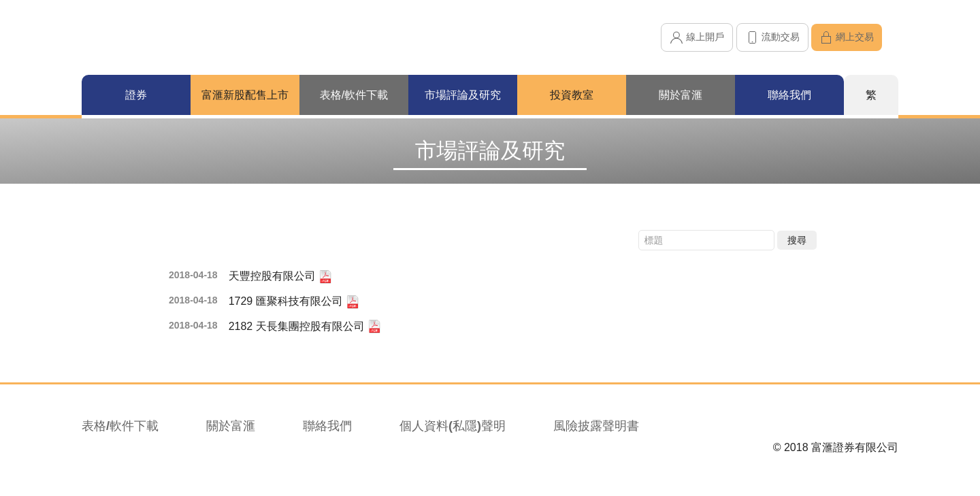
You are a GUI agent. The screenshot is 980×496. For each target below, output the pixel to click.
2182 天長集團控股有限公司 (305, 327)
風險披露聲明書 (596, 426)
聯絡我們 (327, 426)
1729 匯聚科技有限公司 (294, 302)
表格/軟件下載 (120, 426)
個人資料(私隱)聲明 (453, 426)
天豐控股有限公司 (280, 277)
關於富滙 (231, 426)
